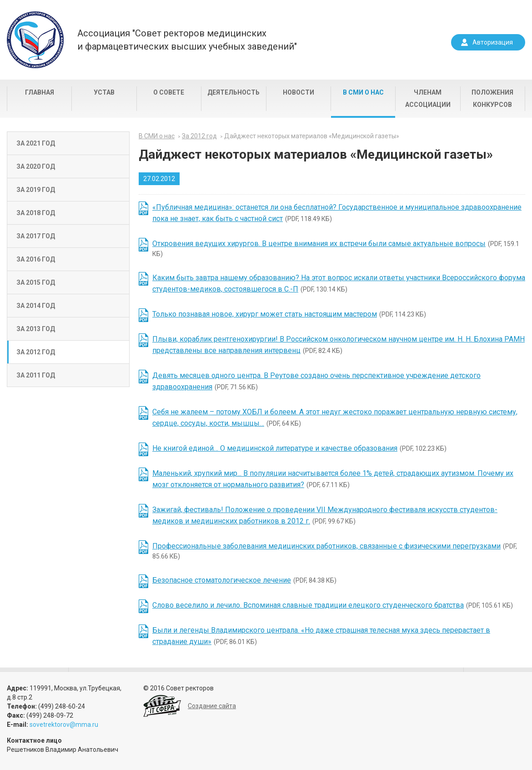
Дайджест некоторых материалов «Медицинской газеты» (312, 136)
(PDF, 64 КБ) (335, 418)
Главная (40, 92)
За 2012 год (36, 352)
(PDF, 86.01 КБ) (321, 636)
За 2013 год (36, 329)
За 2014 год (36, 306)
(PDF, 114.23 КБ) (289, 314)
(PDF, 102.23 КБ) (299, 448)
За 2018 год (36, 213)
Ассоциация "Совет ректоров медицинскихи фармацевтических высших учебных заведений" (187, 40)
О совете (169, 92)
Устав (104, 92)
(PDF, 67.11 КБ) (333, 479)
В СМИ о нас (363, 92)
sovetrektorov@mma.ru (64, 725)
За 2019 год (36, 190)
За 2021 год (36, 143)
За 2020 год (36, 166)
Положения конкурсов (492, 98)
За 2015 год (36, 282)
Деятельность (233, 92)
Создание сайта (212, 706)
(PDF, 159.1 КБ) (336, 248)
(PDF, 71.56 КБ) (316, 381)
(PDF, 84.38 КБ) (244, 580)
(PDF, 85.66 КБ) (335, 551)
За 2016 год (36, 259)
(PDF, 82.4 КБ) (339, 345)
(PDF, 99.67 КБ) (325, 515)
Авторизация (493, 42)
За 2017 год (36, 236)
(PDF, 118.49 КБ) (337, 213)
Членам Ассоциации (428, 98)
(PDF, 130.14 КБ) (339, 283)
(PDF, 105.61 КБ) (333, 605)
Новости (299, 92)
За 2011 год (36, 375)
